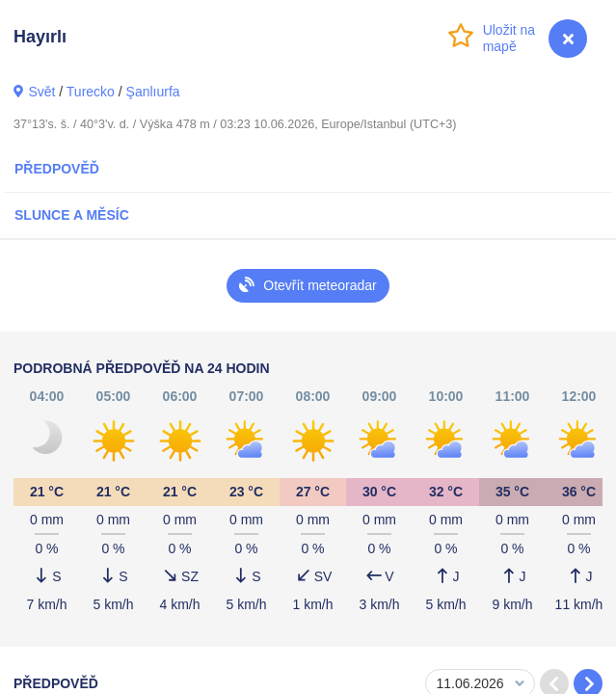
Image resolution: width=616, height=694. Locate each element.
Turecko (91, 92)
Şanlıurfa (153, 92)
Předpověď (57, 169)
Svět (41, 92)
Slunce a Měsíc (72, 215)
